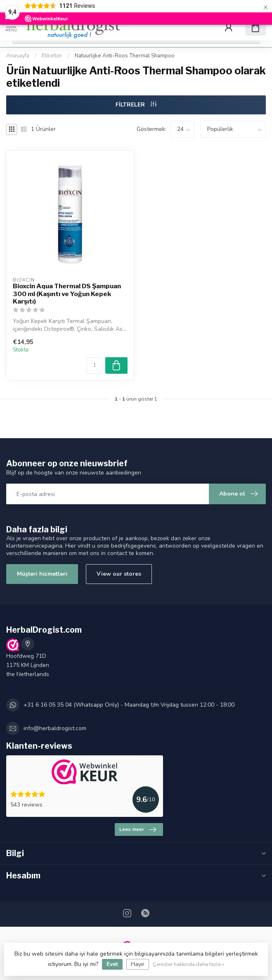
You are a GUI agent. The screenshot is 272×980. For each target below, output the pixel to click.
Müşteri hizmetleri (42, 574)
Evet (112, 964)
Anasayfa (18, 56)
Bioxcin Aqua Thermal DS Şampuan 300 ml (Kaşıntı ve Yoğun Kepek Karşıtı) (67, 294)
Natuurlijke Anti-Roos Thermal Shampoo (125, 56)
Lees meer (138, 830)
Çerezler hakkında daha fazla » (189, 964)
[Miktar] (95, 365)
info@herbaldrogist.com (55, 728)
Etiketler (52, 56)
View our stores (119, 574)
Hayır (138, 964)
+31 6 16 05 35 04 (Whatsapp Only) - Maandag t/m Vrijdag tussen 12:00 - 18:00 (129, 705)
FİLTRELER (136, 105)
